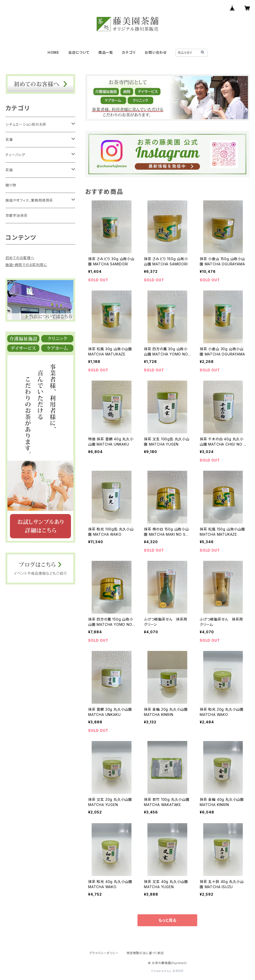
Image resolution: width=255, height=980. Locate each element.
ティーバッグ (15, 155)
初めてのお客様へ (20, 258)
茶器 (9, 170)
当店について (79, 52)
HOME (53, 52)
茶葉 (9, 140)
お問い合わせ (156, 52)
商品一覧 (106, 52)
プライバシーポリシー (104, 953)
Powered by (167, 971)
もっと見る (167, 920)
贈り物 (11, 185)
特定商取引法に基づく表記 (145, 953)
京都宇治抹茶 (17, 215)
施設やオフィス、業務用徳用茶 (29, 200)
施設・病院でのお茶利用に (26, 265)
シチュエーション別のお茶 (26, 124)
